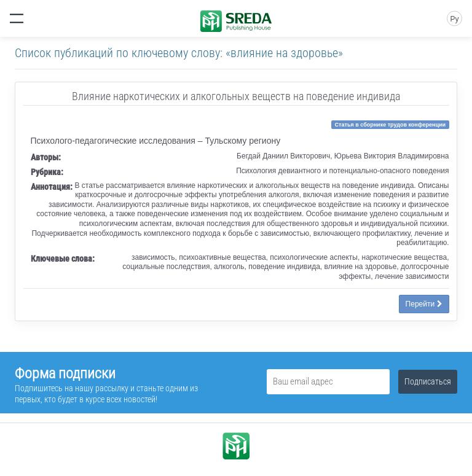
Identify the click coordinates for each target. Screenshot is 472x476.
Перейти (424, 304)
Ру (454, 19)
